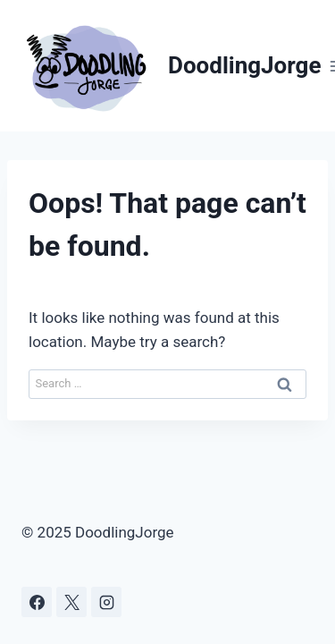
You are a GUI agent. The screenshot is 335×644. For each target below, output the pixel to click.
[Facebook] (37, 602)
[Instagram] (106, 602)
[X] (71, 602)
